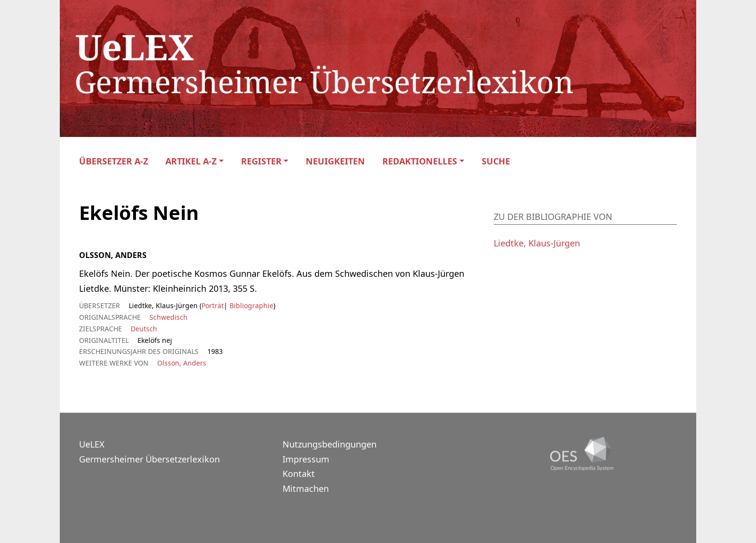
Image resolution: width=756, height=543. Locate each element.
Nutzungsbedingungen (330, 444)
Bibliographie (250, 305)
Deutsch (144, 329)
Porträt (213, 305)
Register (261, 161)
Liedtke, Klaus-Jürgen (537, 243)
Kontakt (299, 474)
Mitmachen (306, 489)
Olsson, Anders (182, 363)
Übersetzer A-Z (114, 161)
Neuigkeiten (335, 161)
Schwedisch (169, 317)
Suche (496, 161)
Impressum (306, 459)
